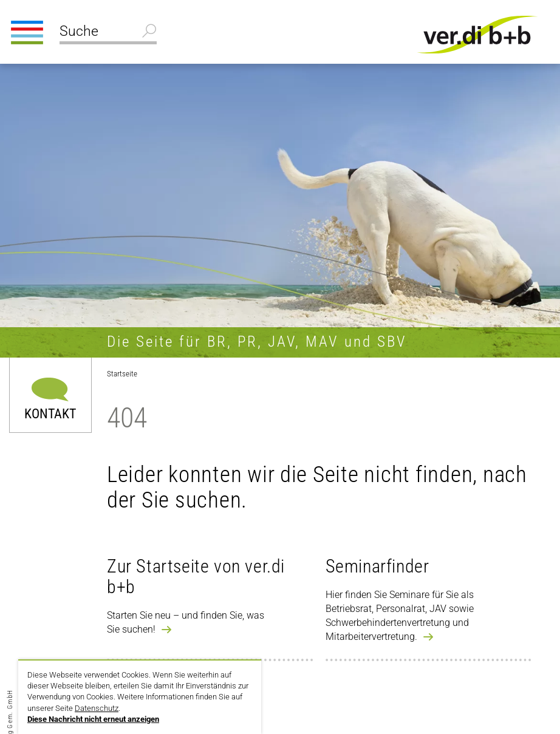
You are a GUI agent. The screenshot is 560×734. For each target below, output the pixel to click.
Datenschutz (97, 708)
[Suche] (108, 33)
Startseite (122, 374)
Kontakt (50, 413)
